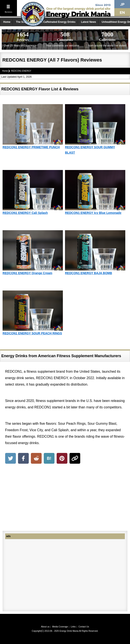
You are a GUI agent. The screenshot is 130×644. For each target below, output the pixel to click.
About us (45, 627)
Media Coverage (60, 627)
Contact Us (84, 627)
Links (73, 627)
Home (7, 22)
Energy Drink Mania (69, 631)
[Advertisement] (65, 498)
